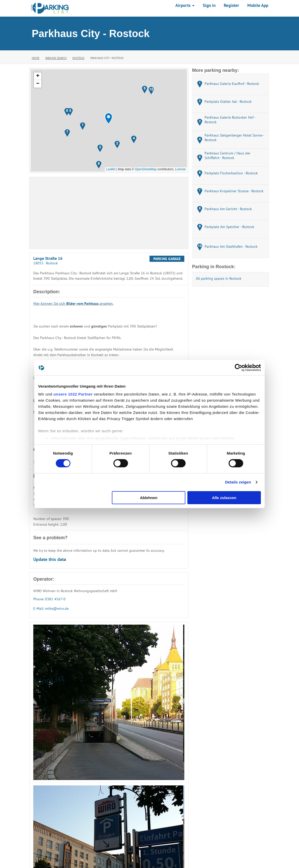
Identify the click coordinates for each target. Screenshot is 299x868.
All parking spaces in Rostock (219, 278)
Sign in (209, 5)
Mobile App (258, 5)
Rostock (78, 58)
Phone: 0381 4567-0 (49, 599)
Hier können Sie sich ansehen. (73, 303)
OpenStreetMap (146, 169)
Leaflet (111, 169)
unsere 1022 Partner (73, 394)
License (180, 169)
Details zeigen (238, 482)
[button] (109, 119)
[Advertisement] (109, 213)
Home (36, 58)
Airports (185, 5)
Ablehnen (149, 498)
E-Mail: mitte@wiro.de (51, 608)
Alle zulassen (224, 498)
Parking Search (56, 58)
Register (231, 5)
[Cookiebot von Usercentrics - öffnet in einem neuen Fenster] (238, 367)
